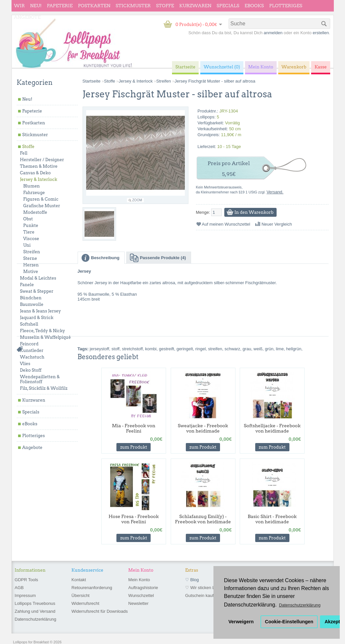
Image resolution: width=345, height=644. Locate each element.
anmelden (273, 33)
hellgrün (294, 349)
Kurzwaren (195, 6)
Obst (28, 219)
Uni (27, 245)
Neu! (36, 6)
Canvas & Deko (36, 173)
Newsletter (138, 603)
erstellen (321, 33)
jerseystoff (99, 349)
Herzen (31, 265)
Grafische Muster (42, 206)
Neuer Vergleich (277, 224)
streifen (215, 349)
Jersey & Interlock (39, 179)
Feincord (29, 344)
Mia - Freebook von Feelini (134, 428)
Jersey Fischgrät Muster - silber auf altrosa (215, 81)
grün (269, 349)
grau (247, 349)
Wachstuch (32, 357)
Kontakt (79, 580)
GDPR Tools (26, 580)
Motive (31, 272)
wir (20, 6)
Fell (24, 153)
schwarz (233, 349)
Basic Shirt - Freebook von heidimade (272, 519)
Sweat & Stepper (37, 291)
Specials (228, 6)
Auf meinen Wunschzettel (226, 224)
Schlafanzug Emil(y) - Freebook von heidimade (203, 519)
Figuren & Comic (41, 199)
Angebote (27, 17)
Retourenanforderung (92, 588)
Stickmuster (133, 6)
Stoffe (165, 6)
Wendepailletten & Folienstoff (40, 379)
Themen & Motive (39, 166)
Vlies (25, 364)
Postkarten (94, 6)
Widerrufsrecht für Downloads (99, 611)
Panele (27, 285)
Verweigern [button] (241, 622)
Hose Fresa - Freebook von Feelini (134, 519)
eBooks (254, 6)
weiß (258, 349)
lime (280, 349)
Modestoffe (35, 212)
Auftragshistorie (143, 588)
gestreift (166, 349)
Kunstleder (32, 350)
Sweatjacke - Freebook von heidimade (203, 428)
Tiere (29, 232)
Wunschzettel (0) (222, 67)
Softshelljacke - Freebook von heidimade (272, 428)
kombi (151, 349)
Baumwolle (32, 304)
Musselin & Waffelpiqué (46, 337)
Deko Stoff (31, 370)
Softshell (29, 324)
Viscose (31, 239)
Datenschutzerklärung (36, 619)
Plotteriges (286, 6)
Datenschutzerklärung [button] (300, 605)
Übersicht (80, 595)
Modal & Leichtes (38, 278)
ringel (201, 349)
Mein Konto (139, 580)
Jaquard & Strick (37, 318)
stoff (115, 349)
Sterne (30, 258)
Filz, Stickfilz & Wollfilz (44, 388)
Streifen (32, 252)
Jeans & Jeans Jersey (41, 311)
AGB (19, 588)
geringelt (185, 349)
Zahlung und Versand (35, 611)
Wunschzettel (141, 595)
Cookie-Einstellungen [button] (289, 622)
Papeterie (60, 6)
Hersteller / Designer (42, 160)
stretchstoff (132, 349)
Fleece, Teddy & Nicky (43, 331)
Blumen (32, 186)
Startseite (92, 81)
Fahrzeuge (34, 193)
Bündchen (31, 298)
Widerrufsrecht (85, 603)
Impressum (25, 595)
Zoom (137, 200)
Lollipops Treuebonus (35, 603)
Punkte (31, 225)
